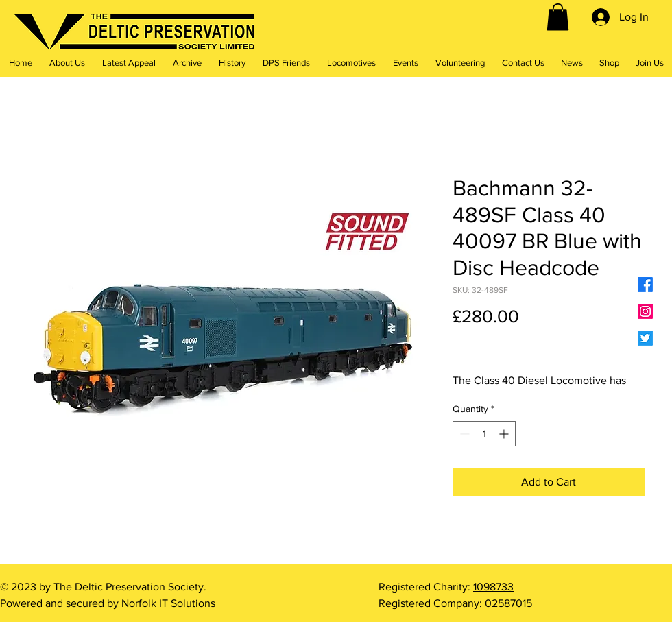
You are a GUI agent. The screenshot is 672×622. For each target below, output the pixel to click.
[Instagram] (645, 311)
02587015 (508, 603)
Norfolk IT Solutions (168, 603)
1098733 (493, 587)
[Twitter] (645, 338)
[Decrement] (463, 434)
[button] (558, 17)
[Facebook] (645, 285)
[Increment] (505, 434)
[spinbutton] (484, 434)
